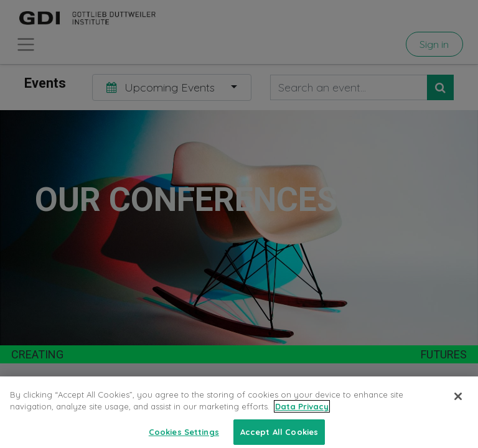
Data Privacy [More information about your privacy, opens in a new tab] (302, 418)
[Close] (458, 408)
